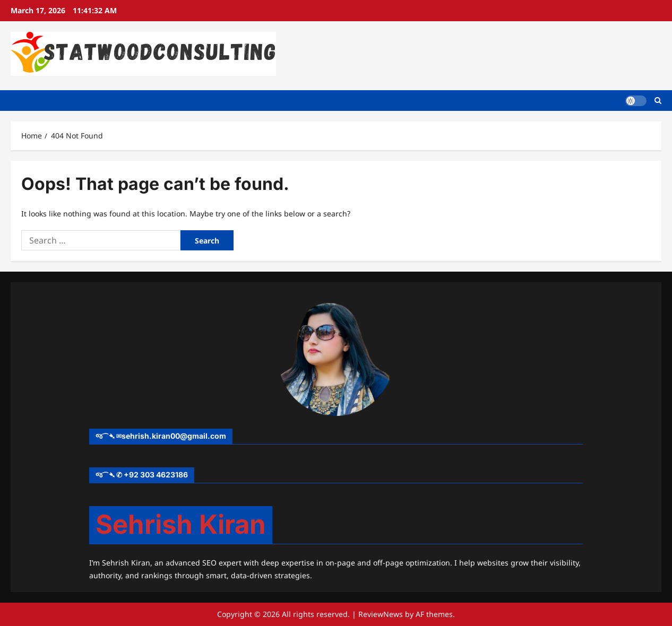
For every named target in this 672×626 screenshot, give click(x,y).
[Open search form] (658, 101)
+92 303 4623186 (156, 475)
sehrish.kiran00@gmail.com (174, 436)
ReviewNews (381, 614)
